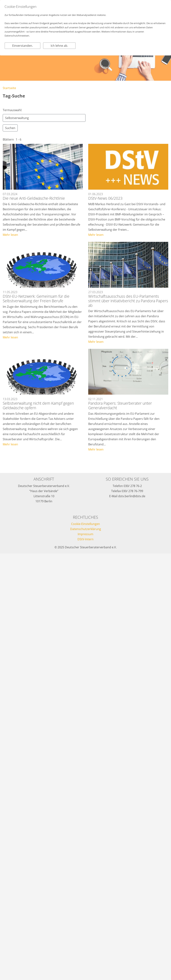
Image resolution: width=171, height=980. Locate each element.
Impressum (85, 534)
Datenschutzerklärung (86, 529)
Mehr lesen (10, 235)
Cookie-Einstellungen (85, 524)
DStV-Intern (85, 539)
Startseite (9, 88)
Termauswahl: (12, 110)
